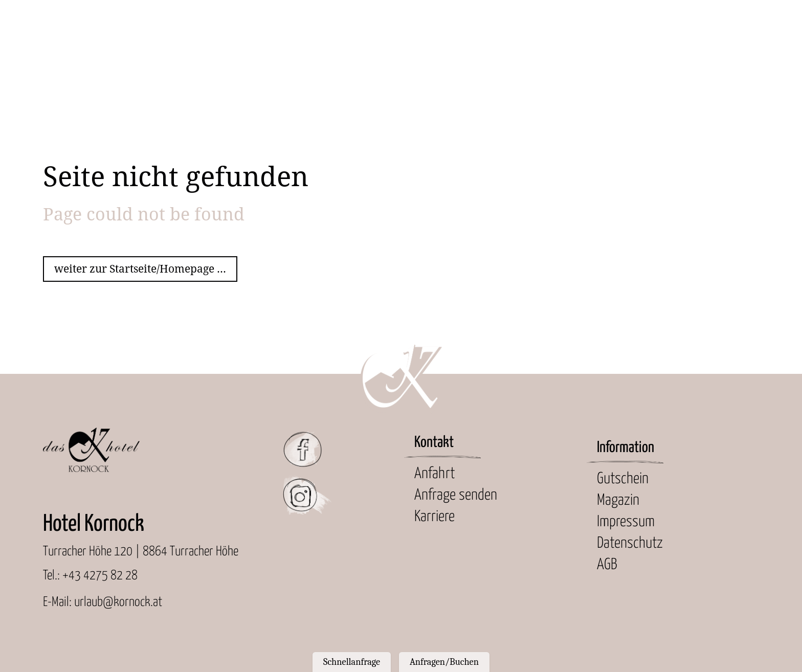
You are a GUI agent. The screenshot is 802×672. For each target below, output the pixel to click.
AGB (607, 565)
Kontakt (434, 443)
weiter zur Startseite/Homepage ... (140, 269)
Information (626, 448)
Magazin (618, 500)
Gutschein (623, 479)
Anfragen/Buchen (444, 662)
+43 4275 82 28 (100, 576)
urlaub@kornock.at (118, 602)
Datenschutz (630, 543)
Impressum (626, 522)
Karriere (435, 517)
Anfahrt (435, 474)
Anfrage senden (456, 495)
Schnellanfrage (352, 662)
